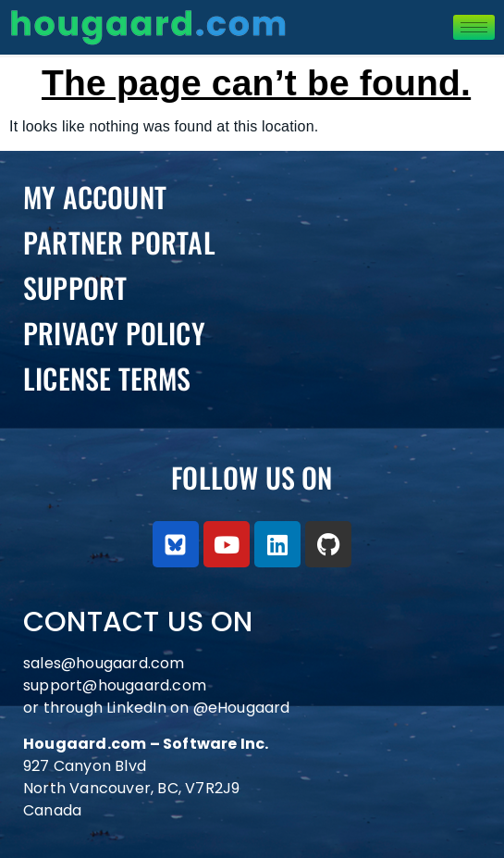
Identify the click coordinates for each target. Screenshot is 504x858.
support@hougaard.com (115, 685)
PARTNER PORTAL (119, 242)
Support (75, 287)
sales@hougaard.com (106, 663)
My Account (95, 197)
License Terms (107, 378)
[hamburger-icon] (474, 27)
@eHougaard (242, 708)
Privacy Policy (114, 333)
